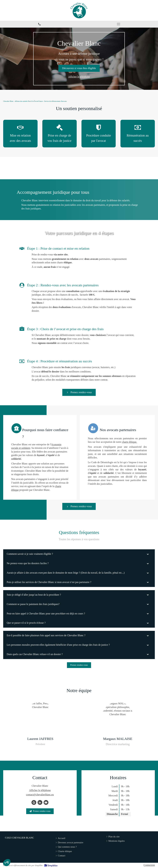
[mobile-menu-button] (119, 24)
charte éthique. (56, 442)
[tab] (79, 554)
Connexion (149, 865)
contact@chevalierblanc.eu (40, 795)
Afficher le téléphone (79, 77)
